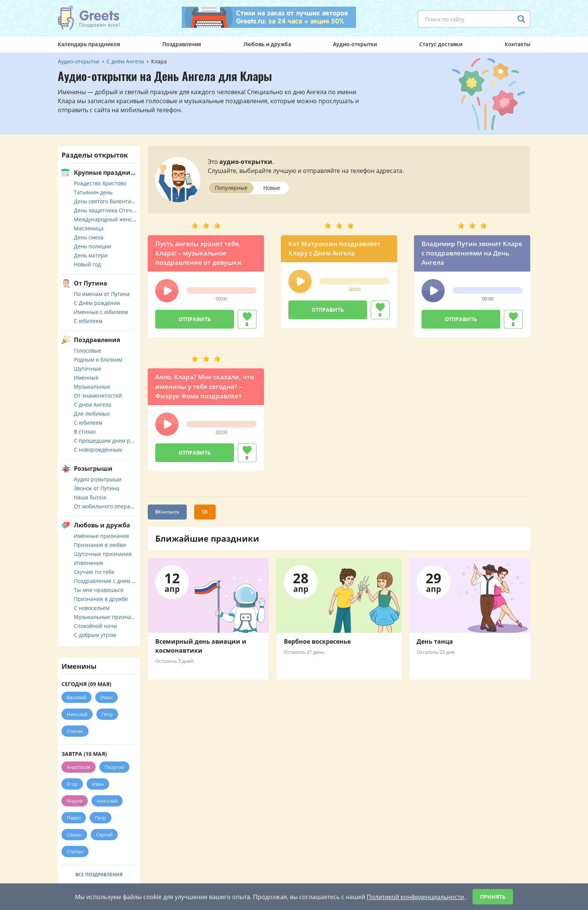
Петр (107, 714)
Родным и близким (98, 360)
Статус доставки (441, 44)
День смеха (89, 237)
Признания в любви (100, 545)
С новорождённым (98, 450)
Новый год (87, 264)
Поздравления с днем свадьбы (105, 581)
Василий (76, 697)
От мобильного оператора (105, 506)
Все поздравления (99, 875)
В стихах (85, 432)
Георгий (114, 767)
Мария (75, 801)
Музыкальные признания (105, 617)
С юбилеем (88, 321)
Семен (74, 835)
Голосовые (88, 351)
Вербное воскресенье (317, 641)
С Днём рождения (97, 303)
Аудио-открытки (355, 44)
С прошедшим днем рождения (105, 441)
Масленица (89, 228)
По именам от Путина (102, 294)
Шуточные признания (103, 554)
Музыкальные (92, 387)
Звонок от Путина (97, 488)
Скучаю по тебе (94, 572)
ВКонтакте (167, 512)
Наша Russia (90, 497)
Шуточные (88, 369)
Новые (272, 188)
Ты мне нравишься (99, 590)
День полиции (93, 246)
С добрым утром (95, 635)
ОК (205, 512)
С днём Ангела (93, 405)
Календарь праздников (89, 44)
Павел (74, 818)
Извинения (88, 563)
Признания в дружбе (101, 599)
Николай (77, 714)
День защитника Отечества (105, 210)
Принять (493, 897)
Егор (72, 784)
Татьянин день (93, 192)
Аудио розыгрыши (98, 479)
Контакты (517, 44)
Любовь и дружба (267, 44)
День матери (91, 255)
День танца (435, 641)
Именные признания (101, 536)
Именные (86, 378)
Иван (106, 697)
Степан (75, 731)
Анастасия (79, 767)
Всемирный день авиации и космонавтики (201, 646)
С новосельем (92, 608)
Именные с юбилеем (101, 312)
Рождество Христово (100, 183)
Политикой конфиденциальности (416, 897)
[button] (167, 291)
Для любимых (92, 414)
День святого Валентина (105, 201)
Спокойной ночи (95, 626)
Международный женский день (105, 219)
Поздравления (182, 44)
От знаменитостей (98, 396)
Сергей (104, 835)
